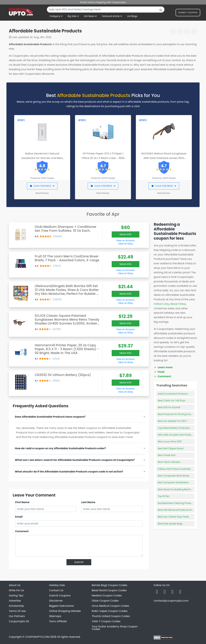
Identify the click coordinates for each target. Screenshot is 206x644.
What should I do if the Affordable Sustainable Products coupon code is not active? (69, 472)
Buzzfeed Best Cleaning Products (176, 503)
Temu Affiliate (58, 621)
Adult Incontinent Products (173, 394)
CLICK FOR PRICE (42, 186)
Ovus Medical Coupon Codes (110, 606)
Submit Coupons (60, 596)
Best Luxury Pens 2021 (170, 441)
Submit (79, 562)
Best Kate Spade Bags (170, 524)
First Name (22, 502)
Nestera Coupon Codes (107, 596)
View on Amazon (126, 240)
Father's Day (162, 304)
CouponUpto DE (19, 621)
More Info (126, 234)
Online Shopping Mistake (65, 611)
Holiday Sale (57, 585)
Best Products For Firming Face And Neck (181, 414)
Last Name (88, 502)
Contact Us (56, 590)
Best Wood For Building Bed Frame (177, 489)
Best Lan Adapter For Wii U (172, 421)
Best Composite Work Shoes (174, 476)
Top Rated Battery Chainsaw (174, 428)
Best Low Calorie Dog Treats (173, 517)
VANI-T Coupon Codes (106, 621)
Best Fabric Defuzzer (169, 462)
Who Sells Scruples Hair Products (176, 435)
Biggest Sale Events (61, 606)
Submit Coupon (188, 13)
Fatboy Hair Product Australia (174, 469)
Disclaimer (56, 601)
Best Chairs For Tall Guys (172, 401)
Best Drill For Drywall (169, 407)
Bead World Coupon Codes (109, 590)
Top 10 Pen (164, 496)
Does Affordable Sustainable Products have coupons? (50, 417)
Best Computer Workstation (173, 482)
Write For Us (16, 590)
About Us (15, 585)
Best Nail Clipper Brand (171, 448)
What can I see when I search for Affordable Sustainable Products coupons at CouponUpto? (75, 460)
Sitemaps (55, 616)
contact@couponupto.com (171, 601)
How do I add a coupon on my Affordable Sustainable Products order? (60, 448)
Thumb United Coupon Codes (111, 616)
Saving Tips (16, 596)
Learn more (165, 367)
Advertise (15, 601)
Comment (22, 531)
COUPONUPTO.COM (37, 637)
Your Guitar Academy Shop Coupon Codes (115, 628)
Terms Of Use (17, 611)
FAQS (161, 372)
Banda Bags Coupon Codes (110, 585)
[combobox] (106, 10)
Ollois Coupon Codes (105, 601)
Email (19, 517)
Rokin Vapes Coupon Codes (110, 611)
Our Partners (17, 616)
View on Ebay (126, 244)
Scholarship (16, 606)
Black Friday (178, 304)
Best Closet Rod (167, 455)
